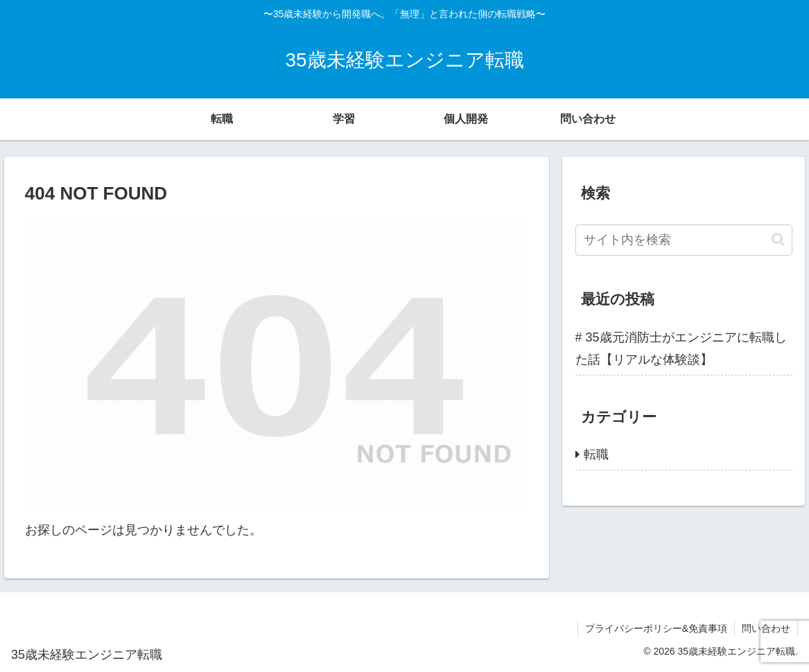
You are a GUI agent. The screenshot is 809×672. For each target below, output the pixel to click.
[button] (778, 239)
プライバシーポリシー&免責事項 (656, 628)
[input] (684, 240)
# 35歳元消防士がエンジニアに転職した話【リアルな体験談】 (681, 348)
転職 (596, 454)
